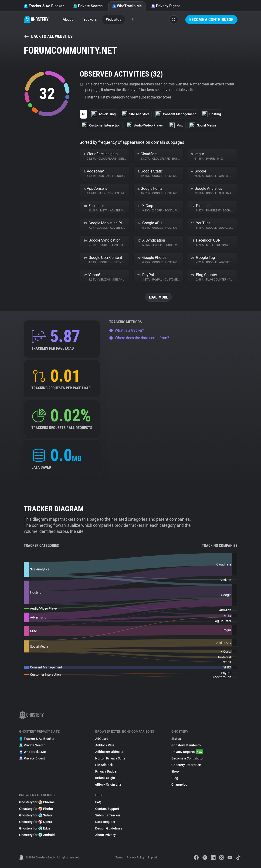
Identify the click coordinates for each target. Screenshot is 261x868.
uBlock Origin (105, 778)
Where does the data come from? (139, 338)
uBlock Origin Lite (108, 785)
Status (176, 739)
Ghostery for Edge (35, 829)
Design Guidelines (109, 829)
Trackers (89, 19)
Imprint (153, 858)
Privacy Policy (136, 858)
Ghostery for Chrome (37, 802)
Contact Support (107, 809)
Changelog (179, 785)
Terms (119, 858)
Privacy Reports (187, 752)
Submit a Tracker (108, 815)
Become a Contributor (211, 19)
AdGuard (102, 739)
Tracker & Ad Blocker (44, 6)
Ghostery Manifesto (186, 745)
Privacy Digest (165, 6)
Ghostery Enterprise (186, 765)
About (68, 19)
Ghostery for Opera (36, 822)
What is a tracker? (127, 331)
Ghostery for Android (37, 835)
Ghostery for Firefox (36, 809)
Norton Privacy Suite (110, 759)
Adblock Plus (105, 745)
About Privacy (105, 835)
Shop (175, 772)
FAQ (98, 802)
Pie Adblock (104, 765)
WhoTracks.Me (127, 6)
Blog (175, 778)
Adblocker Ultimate (109, 752)
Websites (114, 19)
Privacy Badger (106, 772)
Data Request (105, 822)
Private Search (88, 6)
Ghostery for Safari (36, 815)
